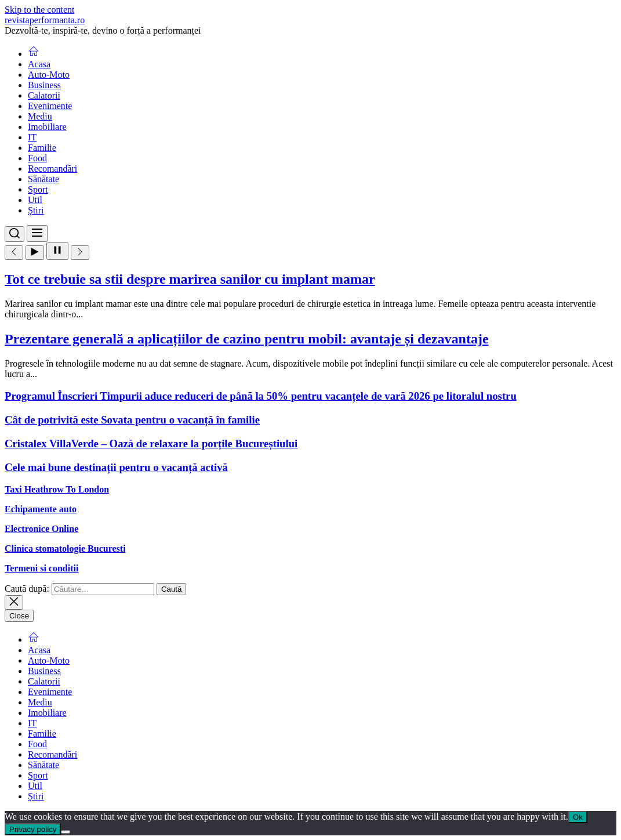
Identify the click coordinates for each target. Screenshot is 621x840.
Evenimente (50, 106)
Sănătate (43, 179)
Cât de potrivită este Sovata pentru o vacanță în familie (132, 420)
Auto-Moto (49, 75)
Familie (42, 148)
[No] (66, 832)
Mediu (40, 116)
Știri (36, 210)
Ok (578, 817)
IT (32, 137)
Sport (38, 189)
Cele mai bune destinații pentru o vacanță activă (116, 467)
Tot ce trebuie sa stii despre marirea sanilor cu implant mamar (190, 279)
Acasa (39, 64)
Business (44, 85)
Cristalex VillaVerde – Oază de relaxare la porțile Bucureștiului (151, 443)
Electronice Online (41, 529)
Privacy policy (33, 829)
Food (37, 158)
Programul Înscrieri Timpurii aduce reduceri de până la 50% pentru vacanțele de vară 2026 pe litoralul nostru (261, 396)
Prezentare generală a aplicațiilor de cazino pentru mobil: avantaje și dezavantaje (247, 339)
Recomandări (52, 169)
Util (35, 200)
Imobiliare (47, 127)
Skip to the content (39, 10)
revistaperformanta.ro (45, 20)
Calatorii (44, 95)
